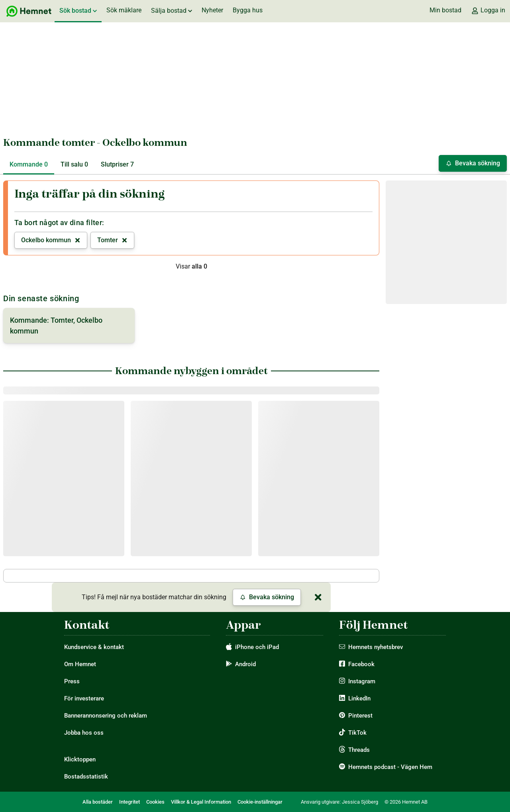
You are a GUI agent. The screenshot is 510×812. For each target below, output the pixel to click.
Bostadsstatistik (86, 777)
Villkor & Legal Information (201, 802)
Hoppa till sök (7, 0)
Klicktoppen (80, 759)
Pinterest (360, 716)
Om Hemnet (80, 664)
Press (72, 681)
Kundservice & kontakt (94, 647)
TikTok (357, 733)
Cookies (155, 802)
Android (245, 664)
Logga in (488, 10)
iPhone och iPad (257, 647)
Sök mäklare (124, 10)
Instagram (362, 681)
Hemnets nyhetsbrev (376, 647)
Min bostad (445, 10)
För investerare (84, 698)
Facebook (361, 664)
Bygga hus (248, 10)
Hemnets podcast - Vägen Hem (390, 767)
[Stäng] (318, 597)
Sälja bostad (172, 11)
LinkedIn (359, 698)
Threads (359, 750)
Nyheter (212, 10)
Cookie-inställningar (260, 802)
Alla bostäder (98, 802)
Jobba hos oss (84, 733)
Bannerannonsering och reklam (106, 716)
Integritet (129, 802)
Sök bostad (78, 11)
